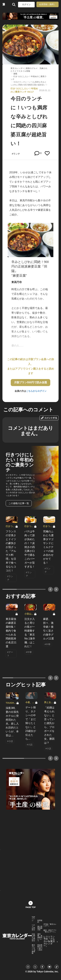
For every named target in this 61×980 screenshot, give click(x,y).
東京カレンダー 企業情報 (34, 949)
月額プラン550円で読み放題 (30, 382)
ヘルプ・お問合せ (33, 927)
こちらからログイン (36, 391)
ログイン (26, 4)
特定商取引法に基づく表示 (40, 948)
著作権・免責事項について (40, 937)
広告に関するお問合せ (33, 937)
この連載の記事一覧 (19, 503)
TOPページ (33, 919)
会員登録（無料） (47, 4)
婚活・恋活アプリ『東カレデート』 (50, 931)
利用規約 (40, 921)
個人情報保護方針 (40, 928)
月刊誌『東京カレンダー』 (50, 925)
